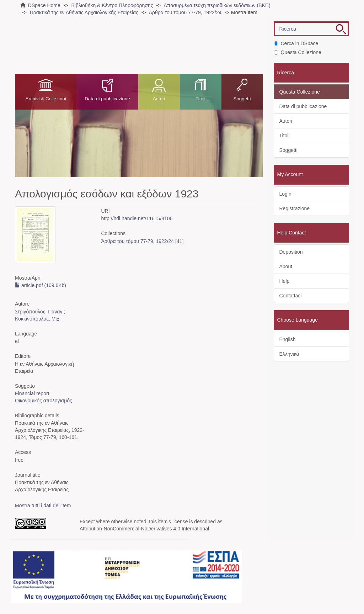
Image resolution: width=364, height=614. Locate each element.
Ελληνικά (289, 354)
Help (285, 281)
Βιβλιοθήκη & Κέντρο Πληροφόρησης (112, 5)
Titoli (200, 99)
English (288, 339)
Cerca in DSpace (296, 43)
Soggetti (242, 99)
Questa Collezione (298, 52)
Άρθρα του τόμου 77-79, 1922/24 (185, 12)
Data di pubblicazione (107, 99)
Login (285, 194)
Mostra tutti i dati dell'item (43, 506)
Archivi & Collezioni (46, 99)
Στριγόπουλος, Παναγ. (39, 312)
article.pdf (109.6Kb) (41, 285)
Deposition (291, 252)
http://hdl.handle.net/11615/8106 (137, 218)
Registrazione (295, 208)
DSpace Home (44, 5)
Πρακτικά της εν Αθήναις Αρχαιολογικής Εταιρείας (84, 12)
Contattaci (291, 296)
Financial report (32, 393)
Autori (159, 99)
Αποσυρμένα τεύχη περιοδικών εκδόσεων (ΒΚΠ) (217, 5)
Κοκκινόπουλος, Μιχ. (38, 319)
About (286, 266)
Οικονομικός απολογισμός (44, 401)
